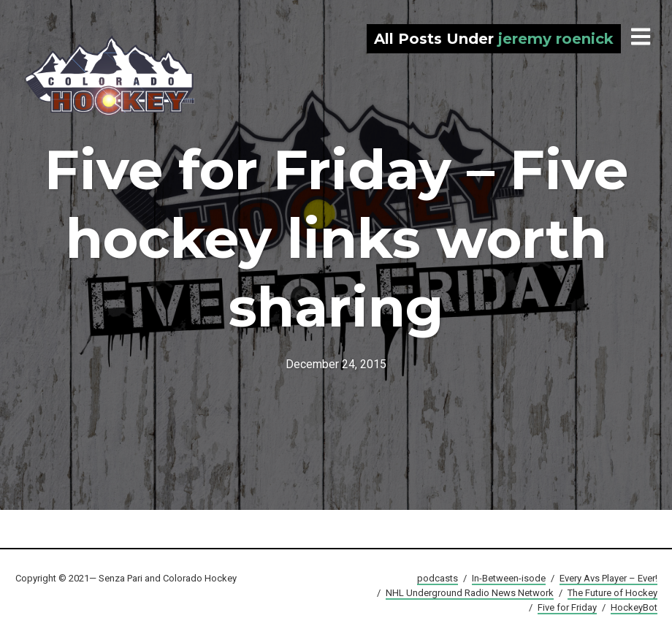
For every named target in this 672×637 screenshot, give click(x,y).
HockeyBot (634, 607)
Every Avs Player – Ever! (608, 578)
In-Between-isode (509, 578)
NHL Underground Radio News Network (470, 593)
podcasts (438, 578)
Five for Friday (567, 607)
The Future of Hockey (612, 593)
